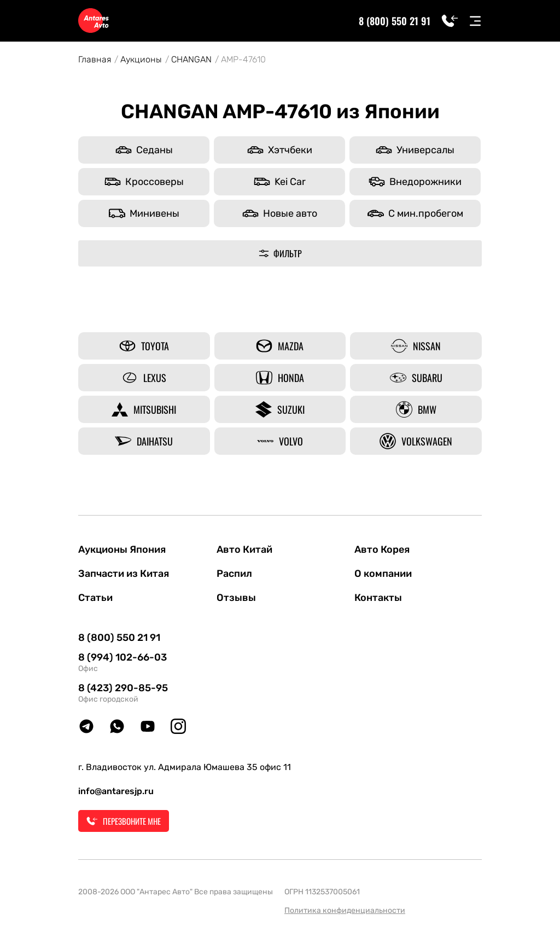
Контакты (378, 598)
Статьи (95, 598)
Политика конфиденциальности (345, 910)
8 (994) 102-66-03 (122, 657)
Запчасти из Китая (124, 574)
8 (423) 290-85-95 (123, 688)
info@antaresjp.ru (116, 791)
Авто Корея (382, 549)
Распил (234, 574)
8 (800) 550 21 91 (395, 21)
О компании (383, 574)
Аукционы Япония (122, 549)
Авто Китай (244, 549)
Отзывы (236, 598)
